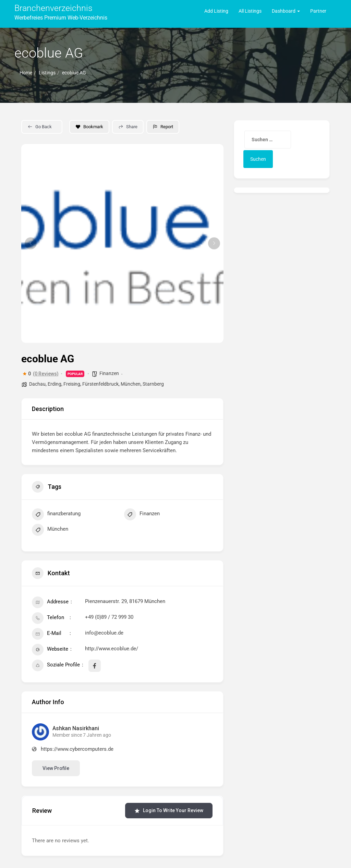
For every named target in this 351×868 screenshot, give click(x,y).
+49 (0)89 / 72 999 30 (109, 617)
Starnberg (153, 384)
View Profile (56, 768)
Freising (72, 384)
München (131, 384)
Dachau (37, 384)
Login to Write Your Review (169, 811)
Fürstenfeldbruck (100, 384)
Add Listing (216, 11)
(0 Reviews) (46, 374)
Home (26, 73)
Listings (47, 73)
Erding (55, 384)
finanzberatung (56, 515)
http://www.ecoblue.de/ (112, 649)
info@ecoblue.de (104, 633)
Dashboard (286, 11)
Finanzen (109, 373)
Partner (318, 11)
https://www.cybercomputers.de (77, 749)
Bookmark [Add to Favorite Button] (89, 127)
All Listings (250, 11)
